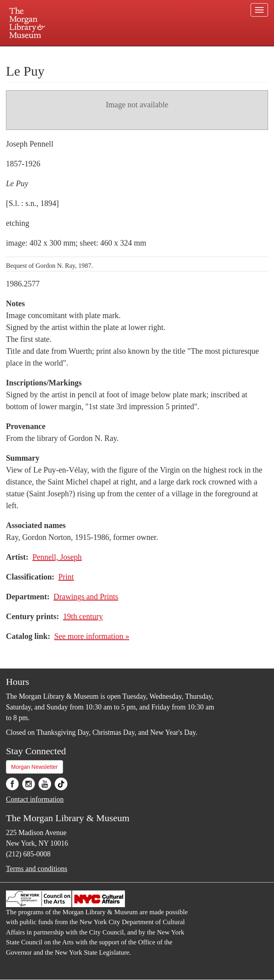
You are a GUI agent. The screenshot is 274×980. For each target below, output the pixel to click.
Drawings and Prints (86, 597)
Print (66, 577)
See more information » (92, 636)
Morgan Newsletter (34, 767)
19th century (83, 616)
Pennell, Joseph (57, 557)
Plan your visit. (43, 53)
